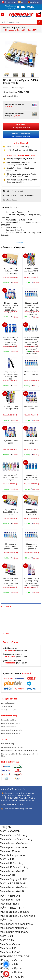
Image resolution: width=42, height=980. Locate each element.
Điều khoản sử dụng (8, 703)
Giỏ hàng (15, 283)
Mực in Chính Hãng (8, 744)
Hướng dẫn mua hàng (8, 720)
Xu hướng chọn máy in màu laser (12, 747)
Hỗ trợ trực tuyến (10, 2)
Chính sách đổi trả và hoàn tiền (11, 730)
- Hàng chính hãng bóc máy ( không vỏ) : (15, 115)
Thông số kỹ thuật (10, 195)
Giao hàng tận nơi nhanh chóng (21, 126)
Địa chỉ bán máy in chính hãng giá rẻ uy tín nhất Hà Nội (19, 751)
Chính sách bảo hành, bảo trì (11, 734)
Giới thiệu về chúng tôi (9, 710)
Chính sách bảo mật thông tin (11, 723)
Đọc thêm (19, 242)
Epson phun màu (23, 212)
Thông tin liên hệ (7, 706)
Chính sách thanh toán (9, 727)
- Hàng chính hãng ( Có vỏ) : (15, 106)
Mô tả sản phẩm (18, 191)
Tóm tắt (6, 191)
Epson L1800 (30, 222)
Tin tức (23, 2)
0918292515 (26, 7)
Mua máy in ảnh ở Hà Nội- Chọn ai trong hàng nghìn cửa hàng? (20, 755)
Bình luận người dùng (28, 195)
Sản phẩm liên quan (10, 200)
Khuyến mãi (34, 2)
